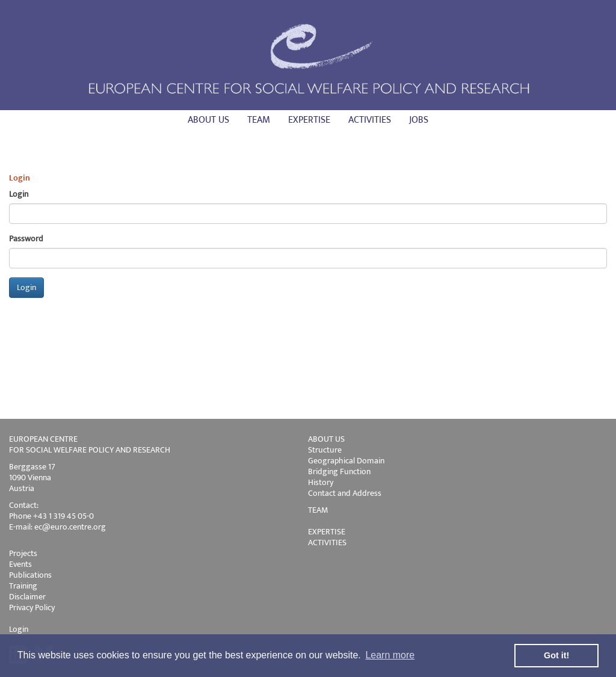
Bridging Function (339, 471)
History (321, 482)
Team (259, 120)
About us (208, 120)
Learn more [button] (390, 655)
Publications (30, 575)
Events (20, 564)
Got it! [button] (556, 655)
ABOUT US (326, 439)
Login (19, 629)
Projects (23, 553)
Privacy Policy (32, 607)
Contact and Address (345, 493)
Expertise (309, 120)
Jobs (419, 120)
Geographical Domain (346, 461)
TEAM (318, 510)
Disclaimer (27, 597)
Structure (325, 450)
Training (23, 586)
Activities (370, 120)
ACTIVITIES (327, 543)
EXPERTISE (327, 532)
